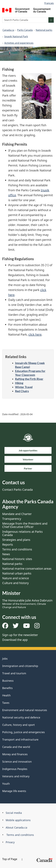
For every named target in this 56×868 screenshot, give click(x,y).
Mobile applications (18, 820)
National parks (44, 30)
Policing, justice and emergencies (24, 732)
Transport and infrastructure (20, 739)
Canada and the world (16, 747)
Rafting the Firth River (29, 379)
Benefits (7, 688)
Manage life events (14, 791)
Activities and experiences (19, 43)
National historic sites (17, 559)
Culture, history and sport (19, 725)
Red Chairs (22, 391)
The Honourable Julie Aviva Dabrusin (27, 604)
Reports (8, 545)
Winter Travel (24, 387)
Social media (14, 813)
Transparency (12, 519)
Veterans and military (16, 776)
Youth (6, 784)
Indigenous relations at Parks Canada (22, 533)
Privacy (10, 842)
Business (8, 681)
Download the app (15, 640)
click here (35, 334)
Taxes (6, 703)
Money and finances (15, 754)
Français (49, 3)
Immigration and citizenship (20, 666)
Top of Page (12, 859)
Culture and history (15, 583)
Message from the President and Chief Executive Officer (25, 525)
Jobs (5, 659)
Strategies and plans (16, 540)
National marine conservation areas (27, 569)
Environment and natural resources (25, 710)
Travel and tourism (14, 673)
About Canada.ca (16, 827)
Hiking (19, 383)
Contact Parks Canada (17, 490)
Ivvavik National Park (16, 36)
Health (6, 695)
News (6, 554)
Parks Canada (25, 30)
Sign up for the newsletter (20, 635)
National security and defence (21, 717)
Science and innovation (17, 762)
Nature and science (16, 578)
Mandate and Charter (17, 514)
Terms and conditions (17, 549)
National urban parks (17, 573)
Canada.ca (8, 30)
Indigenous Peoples (15, 769)
